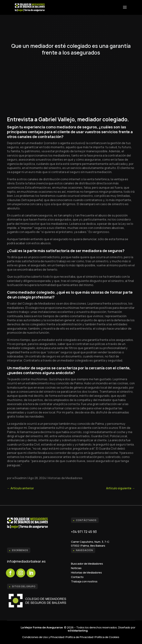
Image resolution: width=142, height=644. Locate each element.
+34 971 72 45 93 (84, 532)
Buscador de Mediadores (87, 564)
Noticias (76, 568)
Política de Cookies (107, 637)
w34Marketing (78, 631)
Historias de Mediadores (65, 478)
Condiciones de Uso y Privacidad (43, 637)
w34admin (19, 478)
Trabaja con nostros (84, 581)
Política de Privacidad (80, 637)
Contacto (77, 577)
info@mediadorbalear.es (26, 561)
